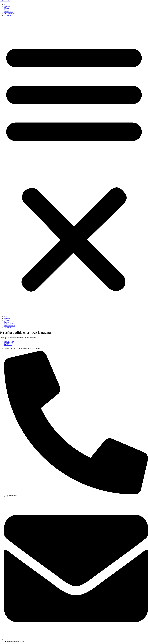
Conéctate (7, 15)
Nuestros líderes (9, 14)
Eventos (7, 10)
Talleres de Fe (9, 12)
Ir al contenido (5, 1)
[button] (74, 166)
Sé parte (7, 8)
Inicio (6, 4)
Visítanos (7, 6)
